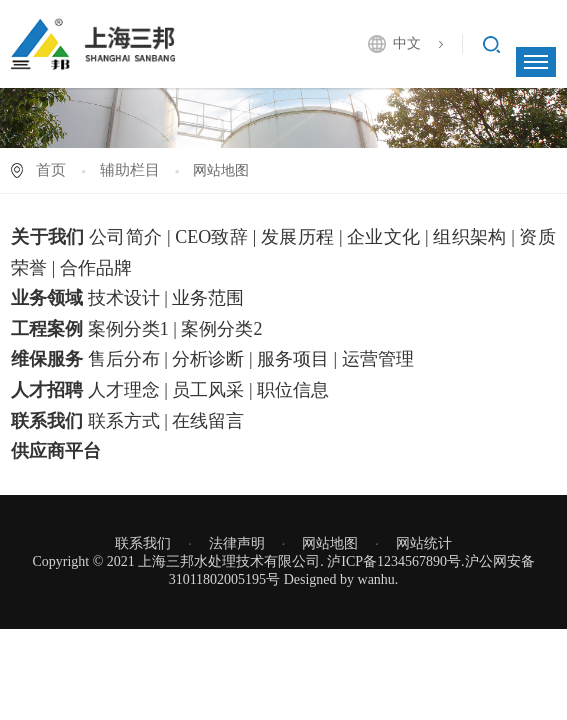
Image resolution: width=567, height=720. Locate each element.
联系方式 (124, 421)
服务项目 (293, 359)
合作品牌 (96, 268)
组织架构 (469, 237)
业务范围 (208, 298)
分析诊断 (208, 359)
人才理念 (124, 390)
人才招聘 (47, 390)
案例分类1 (128, 329)
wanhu (376, 579)
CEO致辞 (211, 237)
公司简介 (125, 237)
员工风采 (208, 390)
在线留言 (208, 421)
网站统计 (424, 543)
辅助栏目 (130, 170)
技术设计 (124, 298)
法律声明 (237, 543)
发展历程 (297, 237)
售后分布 (124, 359)
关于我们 (47, 237)
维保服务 (47, 359)
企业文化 (383, 237)
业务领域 (47, 298)
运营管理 (378, 359)
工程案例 (47, 329)
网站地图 (330, 543)
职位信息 (293, 390)
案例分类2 (221, 329)
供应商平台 (56, 451)
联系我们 (47, 421)
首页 (51, 170)
